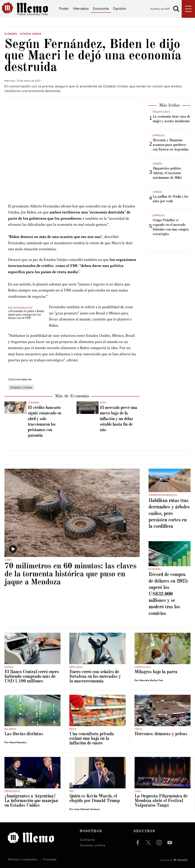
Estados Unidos (21, 387)
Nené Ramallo (18, 742)
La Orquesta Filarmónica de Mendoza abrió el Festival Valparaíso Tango (161, 801)
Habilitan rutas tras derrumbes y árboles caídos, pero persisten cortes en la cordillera (169, 514)
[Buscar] (176, 9)
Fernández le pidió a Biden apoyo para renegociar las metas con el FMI (26, 314)
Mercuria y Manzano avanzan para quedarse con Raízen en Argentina (171, 145)
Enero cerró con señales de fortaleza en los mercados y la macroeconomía (95, 677)
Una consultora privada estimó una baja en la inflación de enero (92, 739)
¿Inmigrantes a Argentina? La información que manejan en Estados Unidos (31, 801)
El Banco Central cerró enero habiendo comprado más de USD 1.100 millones (32, 677)
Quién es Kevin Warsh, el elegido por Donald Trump (95, 799)
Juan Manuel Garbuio (87, 809)
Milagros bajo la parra (156, 672)
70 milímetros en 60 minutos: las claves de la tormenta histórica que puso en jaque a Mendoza (70, 574)
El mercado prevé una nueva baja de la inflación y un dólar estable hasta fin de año (118, 419)
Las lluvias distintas (24, 734)
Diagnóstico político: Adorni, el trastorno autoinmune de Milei (167, 173)
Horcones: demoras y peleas (161, 734)
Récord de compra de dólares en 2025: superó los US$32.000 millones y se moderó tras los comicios (168, 594)
